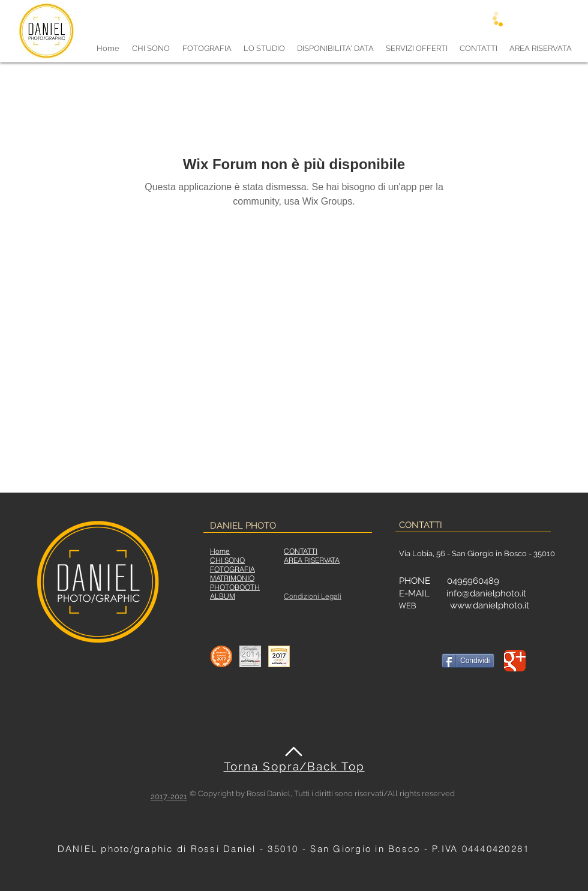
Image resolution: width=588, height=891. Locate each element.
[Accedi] (485, 19)
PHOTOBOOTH (235, 587)
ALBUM (223, 596)
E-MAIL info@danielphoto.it (463, 593)
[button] (207, 48)
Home (220, 551)
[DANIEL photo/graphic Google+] (515, 661)
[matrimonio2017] (279, 656)
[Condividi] (468, 661)
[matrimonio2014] (250, 656)
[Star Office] (221, 656)
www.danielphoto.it (490, 605)
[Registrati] (520, 19)
